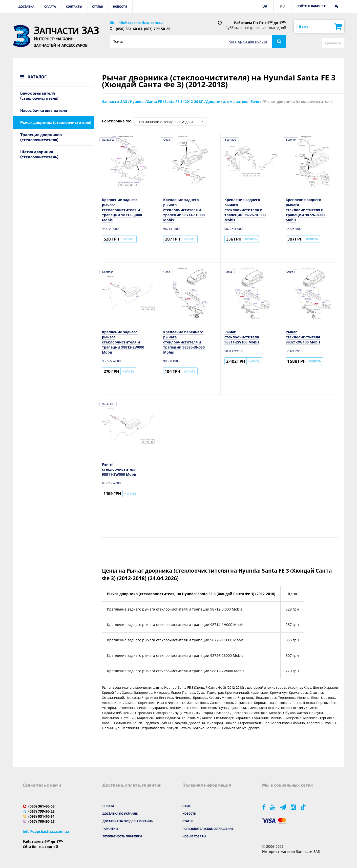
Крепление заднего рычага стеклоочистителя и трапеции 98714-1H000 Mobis (184, 210)
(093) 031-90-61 (41, 816)
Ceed (167, 140)
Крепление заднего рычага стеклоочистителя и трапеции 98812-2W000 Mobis (123, 342)
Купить (129, 239)
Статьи (98, 6)
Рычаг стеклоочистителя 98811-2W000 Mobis (119, 469)
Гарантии (110, 829)
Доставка (26, 6)
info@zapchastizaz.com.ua (140, 23)
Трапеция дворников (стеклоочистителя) (41, 137)
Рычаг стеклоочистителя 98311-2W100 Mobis (242, 337)
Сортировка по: (117, 121)
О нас (187, 806)
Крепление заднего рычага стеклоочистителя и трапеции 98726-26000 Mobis (306, 210)
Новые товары (194, 836)
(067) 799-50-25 (157, 29)
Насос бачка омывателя (44, 110)
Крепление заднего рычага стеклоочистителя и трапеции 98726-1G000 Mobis (245, 210)
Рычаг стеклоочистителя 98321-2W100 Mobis (303, 337)
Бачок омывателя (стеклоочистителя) (39, 95)
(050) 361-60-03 (129, 29)
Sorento (291, 140)
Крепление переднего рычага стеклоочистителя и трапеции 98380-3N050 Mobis (184, 342)
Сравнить (333, 43)
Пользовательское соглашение (208, 829)
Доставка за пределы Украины (128, 821)
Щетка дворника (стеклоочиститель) (39, 154)
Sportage (230, 140)
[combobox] (170, 121)
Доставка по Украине (120, 813)
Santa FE (108, 140)
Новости (120, 6)
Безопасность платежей (122, 836)
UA (265, 6)
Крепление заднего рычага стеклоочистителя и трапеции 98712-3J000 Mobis (122, 210)
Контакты (74, 6)
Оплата (50, 6)
